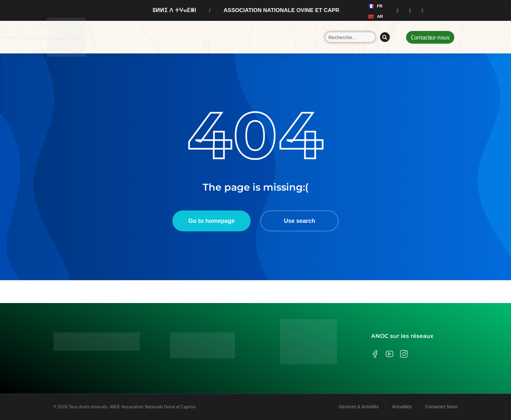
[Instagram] (410, 10)
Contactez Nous (441, 407)
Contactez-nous (430, 37)
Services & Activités (359, 407)
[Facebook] (398, 10)
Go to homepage (212, 221)
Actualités (402, 407)
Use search (299, 221)
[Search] (385, 37)
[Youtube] (422, 10)
